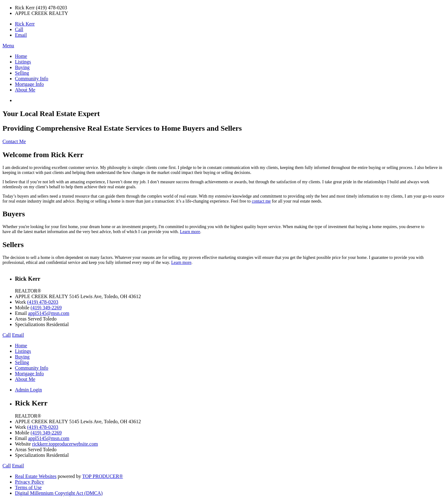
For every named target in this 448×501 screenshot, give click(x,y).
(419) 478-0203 (43, 302)
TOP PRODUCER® (103, 476)
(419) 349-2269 (46, 308)
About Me (25, 90)
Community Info (32, 79)
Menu (8, 46)
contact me (261, 201)
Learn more (190, 232)
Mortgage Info (29, 84)
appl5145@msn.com (49, 313)
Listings (23, 62)
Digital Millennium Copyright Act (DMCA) (59, 493)
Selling (22, 73)
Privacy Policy (30, 482)
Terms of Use (28, 487)
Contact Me (14, 141)
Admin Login (28, 390)
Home (21, 56)
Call (19, 29)
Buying (22, 67)
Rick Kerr (25, 24)
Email (21, 35)
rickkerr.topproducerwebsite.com (65, 444)
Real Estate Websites (36, 476)
